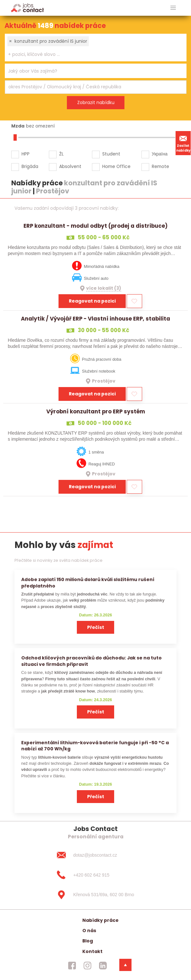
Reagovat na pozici (92, 301)
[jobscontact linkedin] (103, 966)
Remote (160, 166)
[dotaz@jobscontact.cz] (95, 855)
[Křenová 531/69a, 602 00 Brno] (95, 895)
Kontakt (92, 951)
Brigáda (30, 166)
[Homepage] (27, 8)
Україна (160, 154)
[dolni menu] (125, 965)
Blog (88, 941)
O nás (89, 931)
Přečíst (96, 627)
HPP (26, 154)
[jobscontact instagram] (87, 966)
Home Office (116, 166)
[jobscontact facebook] (72, 966)
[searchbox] (92, 54)
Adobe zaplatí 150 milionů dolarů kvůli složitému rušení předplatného (88, 583)
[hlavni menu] (173, 8)
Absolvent (70, 166)
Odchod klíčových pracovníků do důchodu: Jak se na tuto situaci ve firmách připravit (91, 661)
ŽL (61, 154)
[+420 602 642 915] (95, 875)
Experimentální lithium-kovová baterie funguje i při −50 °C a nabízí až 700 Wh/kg (95, 746)
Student (111, 154)
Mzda (18, 126)
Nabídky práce (100, 920)
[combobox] (96, 48)
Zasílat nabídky (183, 143)
